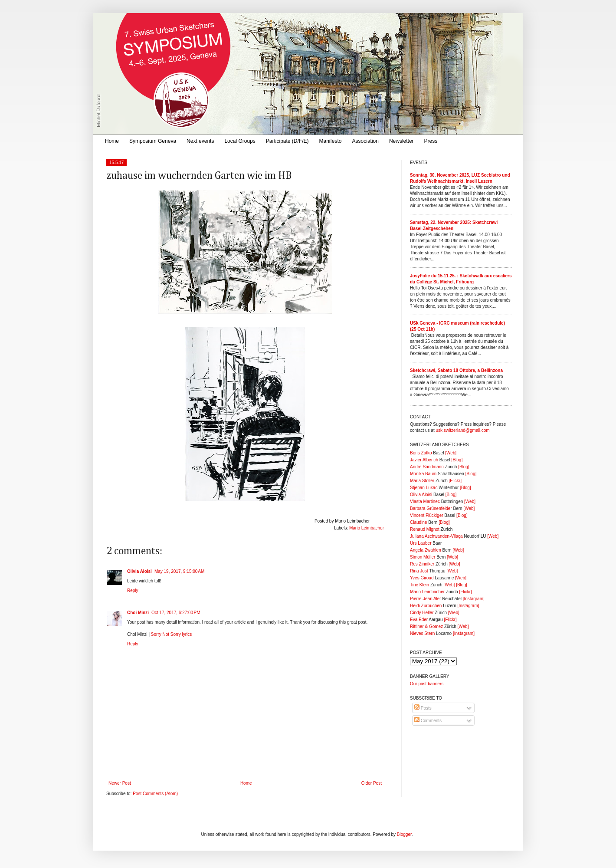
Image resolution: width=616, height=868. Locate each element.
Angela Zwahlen (426, 550)
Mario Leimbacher (367, 528)
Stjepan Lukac (424, 488)
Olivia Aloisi (139, 571)
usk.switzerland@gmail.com (462, 430)
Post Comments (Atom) (155, 794)
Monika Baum (423, 474)
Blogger (404, 834)
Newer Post (120, 783)
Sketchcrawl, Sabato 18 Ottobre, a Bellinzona (456, 370)
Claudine (418, 522)
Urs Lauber (421, 543)
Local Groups (240, 141)
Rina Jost (419, 571)
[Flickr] (455, 481)
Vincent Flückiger (427, 515)
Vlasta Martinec (425, 501)
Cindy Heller (422, 613)
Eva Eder (419, 620)
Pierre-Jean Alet (425, 599)
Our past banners (427, 684)
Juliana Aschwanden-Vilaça (436, 536)
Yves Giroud (422, 578)
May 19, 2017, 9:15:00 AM (179, 571)
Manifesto (331, 141)
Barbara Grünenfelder (431, 508)
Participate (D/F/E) (287, 141)
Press (431, 141)
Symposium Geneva (153, 141)
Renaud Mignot (425, 529)
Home (112, 141)
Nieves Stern (422, 633)
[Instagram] (474, 599)
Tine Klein (419, 585)
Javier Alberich (424, 460)
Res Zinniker (422, 564)
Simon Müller (423, 557)
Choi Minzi (138, 613)
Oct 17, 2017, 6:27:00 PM (176, 613)
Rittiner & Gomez (426, 626)
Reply (133, 590)
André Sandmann (427, 467)
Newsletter (401, 141)
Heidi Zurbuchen (426, 606)
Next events (200, 141)
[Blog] (457, 460)
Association (365, 141)
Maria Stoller (422, 481)
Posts (423, 708)
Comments (428, 721)
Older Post (372, 783)
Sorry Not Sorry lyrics (171, 634)
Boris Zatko (421, 453)
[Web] (451, 453)
